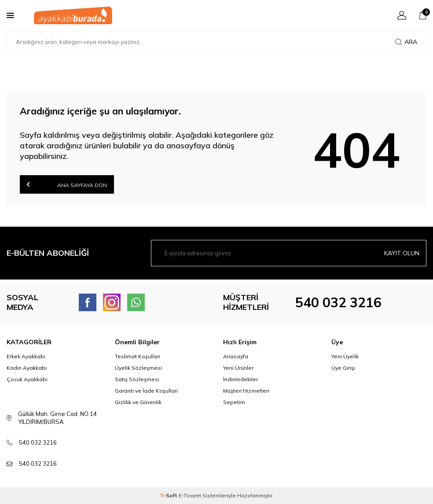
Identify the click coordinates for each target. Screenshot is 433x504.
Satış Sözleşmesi (137, 379)
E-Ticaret (190, 495)
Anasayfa (236, 356)
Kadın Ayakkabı (27, 368)
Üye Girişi (343, 368)
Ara (406, 42)
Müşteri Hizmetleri (246, 391)
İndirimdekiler (240, 379)
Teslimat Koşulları (138, 356)
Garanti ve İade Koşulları (146, 391)
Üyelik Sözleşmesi (138, 368)
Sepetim (234, 402)
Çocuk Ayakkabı (27, 379)
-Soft (169, 495)
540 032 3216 (338, 302)
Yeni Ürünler (238, 368)
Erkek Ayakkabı (26, 356)
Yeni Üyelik (345, 356)
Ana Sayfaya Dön (67, 184)
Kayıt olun (402, 253)
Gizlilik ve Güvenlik (138, 402)
